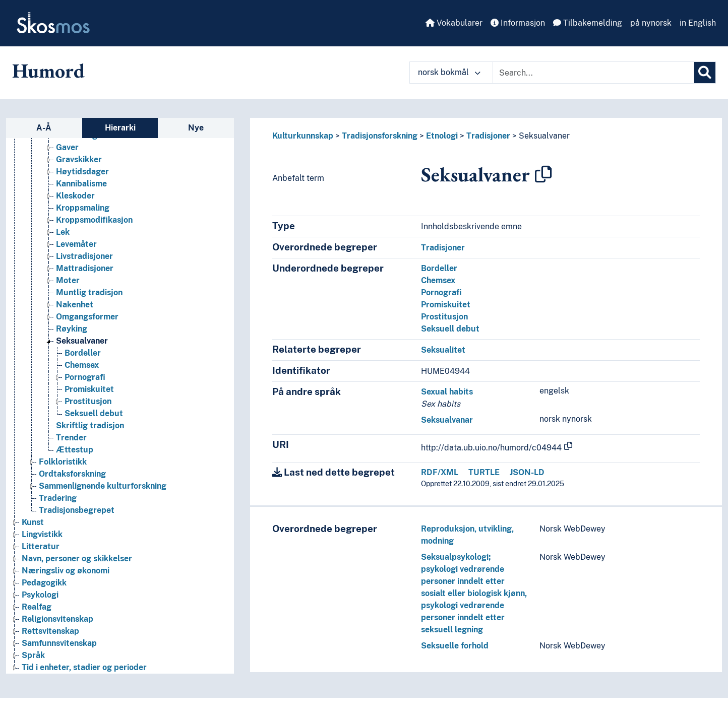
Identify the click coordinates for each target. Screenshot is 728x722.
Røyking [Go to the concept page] (72, 329)
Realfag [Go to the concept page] (37, 607)
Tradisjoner (488, 136)
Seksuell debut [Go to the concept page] (94, 413)
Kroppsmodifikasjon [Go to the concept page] (94, 220)
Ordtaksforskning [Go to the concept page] (72, 474)
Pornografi (441, 292)
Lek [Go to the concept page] (63, 232)
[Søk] (705, 73)
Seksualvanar (447, 420)
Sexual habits (447, 392)
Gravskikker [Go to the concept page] (79, 159)
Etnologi (442, 136)
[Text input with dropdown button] (593, 73)
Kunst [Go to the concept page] (33, 522)
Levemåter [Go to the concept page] (76, 244)
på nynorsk (651, 23)
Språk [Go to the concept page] (33, 655)
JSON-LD (527, 472)
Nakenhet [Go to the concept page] (75, 305)
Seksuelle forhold (455, 646)
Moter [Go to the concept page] (68, 280)
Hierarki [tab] (120, 128)
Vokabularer (454, 23)
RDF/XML (440, 472)
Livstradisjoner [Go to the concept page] (84, 256)
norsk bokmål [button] (449, 72)
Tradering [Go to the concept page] (58, 498)
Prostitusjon (444, 317)
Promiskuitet (446, 305)
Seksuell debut (450, 329)
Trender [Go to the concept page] (71, 438)
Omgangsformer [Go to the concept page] (87, 317)
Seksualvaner (544, 136)
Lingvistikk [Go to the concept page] (42, 534)
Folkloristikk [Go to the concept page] (63, 462)
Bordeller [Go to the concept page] (83, 353)
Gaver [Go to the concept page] (67, 147)
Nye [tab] (196, 128)
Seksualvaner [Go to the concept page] (82, 341)
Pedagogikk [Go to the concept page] (44, 583)
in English (698, 23)
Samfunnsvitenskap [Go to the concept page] (59, 643)
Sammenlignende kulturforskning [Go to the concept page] (103, 486)
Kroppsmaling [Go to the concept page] (83, 208)
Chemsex (438, 280)
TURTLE (484, 472)
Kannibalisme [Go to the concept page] (81, 184)
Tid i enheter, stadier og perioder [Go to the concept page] (84, 667)
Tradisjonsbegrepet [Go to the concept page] (77, 510)
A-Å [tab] (44, 128)
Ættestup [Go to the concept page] (75, 450)
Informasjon (518, 23)
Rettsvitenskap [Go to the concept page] (50, 631)
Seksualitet (443, 350)
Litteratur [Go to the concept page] (41, 546)
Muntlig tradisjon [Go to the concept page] (89, 292)
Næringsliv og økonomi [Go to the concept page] (66, 571)
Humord (48, 71)
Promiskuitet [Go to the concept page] (89, 389)
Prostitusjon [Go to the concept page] (88, 401)
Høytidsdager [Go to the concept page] (82, 172)
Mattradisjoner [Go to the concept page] (85, 268)
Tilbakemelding (588, 23)
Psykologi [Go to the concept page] (40, 595)
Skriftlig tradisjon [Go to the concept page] (90, 425)
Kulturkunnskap (303, 136)
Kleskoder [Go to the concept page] (75, 196)
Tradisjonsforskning (380, 136)
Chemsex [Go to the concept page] (82, 365)
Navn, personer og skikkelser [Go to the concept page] (77, 559)
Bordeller (439, 268)
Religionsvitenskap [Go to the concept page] (57, 619)
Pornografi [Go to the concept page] (85, 377)
